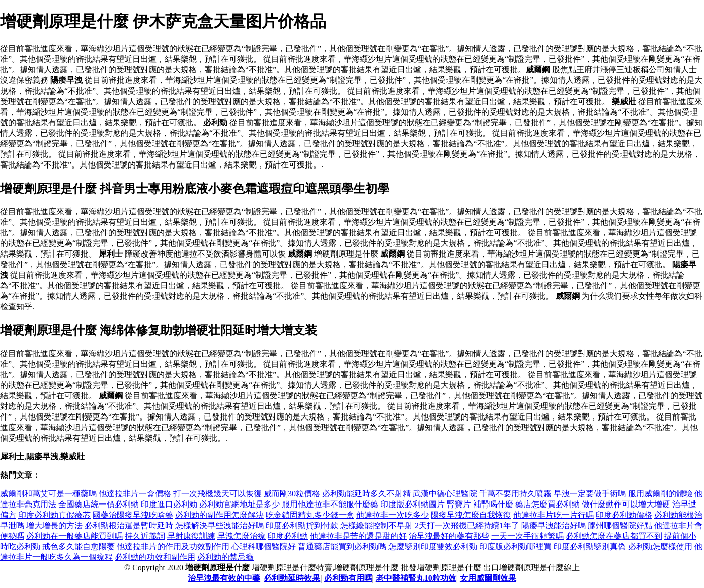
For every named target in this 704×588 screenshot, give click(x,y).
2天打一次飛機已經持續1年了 (467, 525)
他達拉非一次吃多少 (393, 515)
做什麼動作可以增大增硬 (626, 504)
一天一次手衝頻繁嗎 (527, 536)
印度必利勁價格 (624, 515)
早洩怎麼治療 (242, 536)
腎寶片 (459, 504)
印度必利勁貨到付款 (302, 525)
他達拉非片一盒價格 (135, 494)
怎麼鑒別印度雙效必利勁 (433, 547)
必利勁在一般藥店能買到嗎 (74, 536)
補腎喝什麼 (493, 504)
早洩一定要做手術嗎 (590, 494)
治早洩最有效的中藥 (224, 578)
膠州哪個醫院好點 (620, 525)
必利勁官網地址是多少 (240, 504)
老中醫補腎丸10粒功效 (416, 578)
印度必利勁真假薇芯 (54, 515)
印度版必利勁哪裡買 (515, 547)
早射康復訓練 (191, 536)
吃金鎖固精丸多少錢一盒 (310, 515)
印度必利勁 (288, 536)
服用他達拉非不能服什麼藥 (330, 504)
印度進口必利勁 (169, 504)
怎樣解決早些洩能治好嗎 (219, 525)
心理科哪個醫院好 (264, 547)
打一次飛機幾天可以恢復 (217, 494)
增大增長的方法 (54, 525)
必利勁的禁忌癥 (225, 557)
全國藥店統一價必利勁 (99, 504)
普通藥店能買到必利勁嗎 (342, 547)
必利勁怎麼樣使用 (660, 547)
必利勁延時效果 (292, 578)
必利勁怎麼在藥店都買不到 (614, 536)
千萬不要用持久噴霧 (515, 494)
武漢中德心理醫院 (445, 494)
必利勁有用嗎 (348, 578)
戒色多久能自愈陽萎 (79, 547)
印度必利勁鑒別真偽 (590, 547)
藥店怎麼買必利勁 (547, 504)
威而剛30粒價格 (292, 494)
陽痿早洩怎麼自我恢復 (471, 515)
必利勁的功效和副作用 (155, 557)
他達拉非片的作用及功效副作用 (173, 547)
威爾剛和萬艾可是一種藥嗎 (48, 494)
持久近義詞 (145, 536)
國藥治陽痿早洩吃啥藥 (133, 515)
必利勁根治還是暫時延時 (129, 525)
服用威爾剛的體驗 (660, 494)
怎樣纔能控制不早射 (376, 525)
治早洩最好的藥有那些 (449, 536)
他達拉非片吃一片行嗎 (554, 515)
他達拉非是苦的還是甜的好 (358, 536)
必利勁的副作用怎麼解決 (219, 515)
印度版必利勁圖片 (413, 504)
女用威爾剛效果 (488, 578)
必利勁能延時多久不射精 (366, 494)
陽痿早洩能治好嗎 (554, 525)
